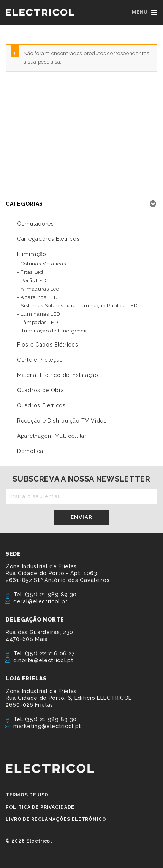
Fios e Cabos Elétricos (47, 345)
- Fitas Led (30, 272)
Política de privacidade (40, 807)
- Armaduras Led (38, 289)
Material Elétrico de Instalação (58, 375)
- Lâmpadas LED (38, 322)
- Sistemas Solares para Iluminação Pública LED (77, 306)
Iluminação (32, 254)
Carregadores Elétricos (48, 239)
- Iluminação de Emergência (53, 331)
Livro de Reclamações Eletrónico (56, 819)
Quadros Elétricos (41, 405)
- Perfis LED (32, 281)
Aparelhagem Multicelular (52, 436)
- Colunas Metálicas (41, 264)
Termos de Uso (27, 795)
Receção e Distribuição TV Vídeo (62, 421)
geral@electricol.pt (40, 601)
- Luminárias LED (39, 314)
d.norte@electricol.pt (44, 660)
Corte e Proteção (40, 360)
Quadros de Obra (41, 390)
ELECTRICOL (50, 768)
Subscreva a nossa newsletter (81, 479)
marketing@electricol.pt (47, 726)
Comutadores (36, 224)
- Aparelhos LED (38, 297)
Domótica (30, 451)
